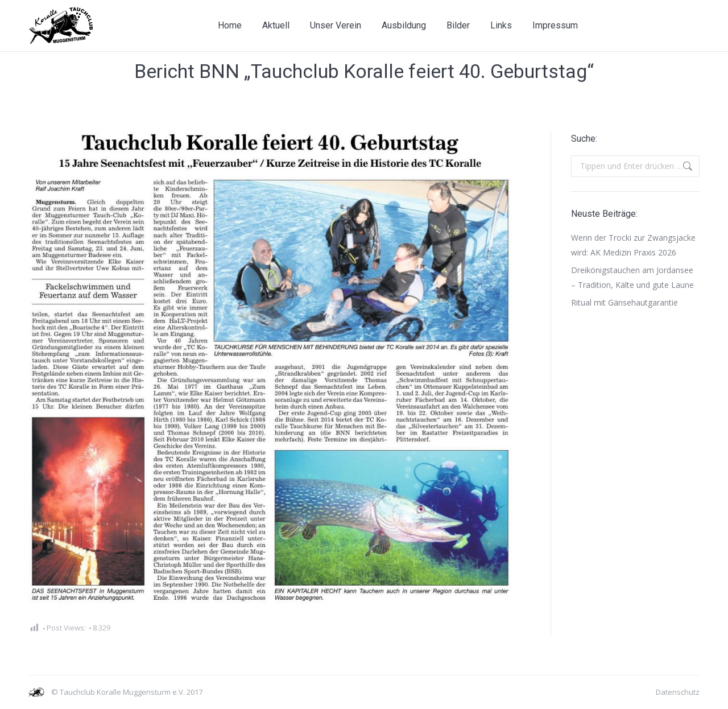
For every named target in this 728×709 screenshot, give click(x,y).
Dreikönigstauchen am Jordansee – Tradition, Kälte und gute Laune (632, 277)
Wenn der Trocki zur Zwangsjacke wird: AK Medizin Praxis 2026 (633, 245)
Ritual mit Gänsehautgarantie (624, 302)
